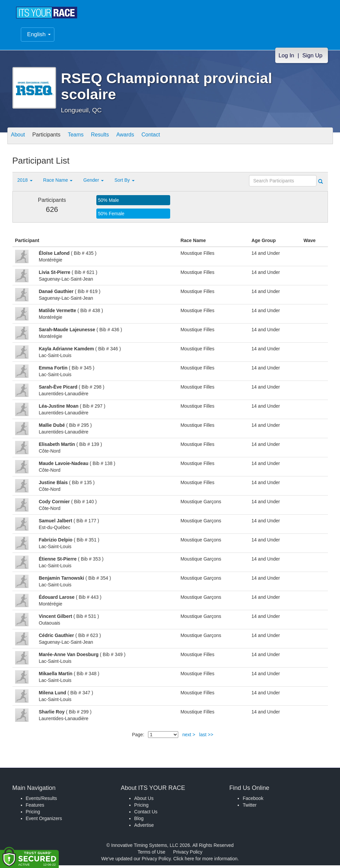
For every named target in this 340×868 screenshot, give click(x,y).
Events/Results (41, 801)
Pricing (33, 814)
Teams (86, 139)
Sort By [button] (125, 183)
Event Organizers (44, 821)
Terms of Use (151, 855)
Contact (174, 139)
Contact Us (146, 814)
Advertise (144, 828)
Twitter (250, 808)
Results (115, 139)
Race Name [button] (58, 183)
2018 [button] (25, 183)
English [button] (39, 38)
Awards (144, 139)
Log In (286, 59)
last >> (206, 737)
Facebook (253, 801)
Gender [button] (93, 183)
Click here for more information (205, 861)
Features (35, 808)
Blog (139, 821)
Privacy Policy (188, 855)
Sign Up (312, 59)
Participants (53, 139)
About (20, 139)
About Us (144, 801)
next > (189, 737)
